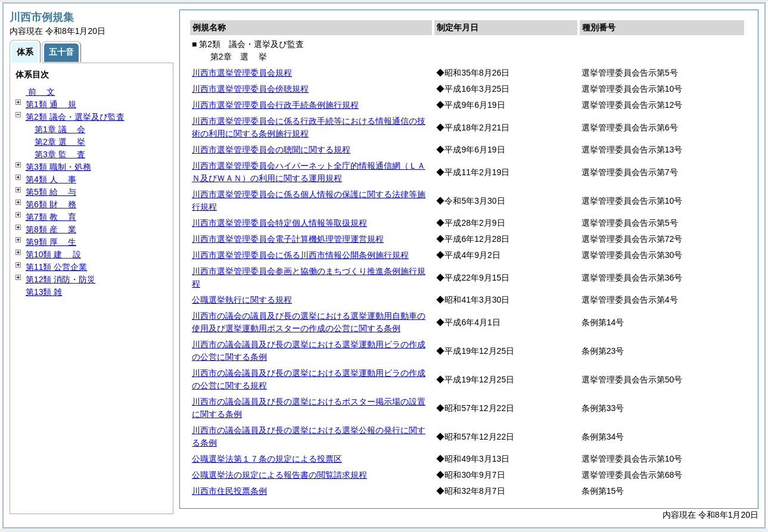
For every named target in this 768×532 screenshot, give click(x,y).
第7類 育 (51, 217)
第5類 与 (51, 192)
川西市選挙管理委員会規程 (242, 73)
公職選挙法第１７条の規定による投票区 (267, 459)
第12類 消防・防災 (60, 279)
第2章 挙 (60, 142)
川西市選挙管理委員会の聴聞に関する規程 (271, 150)
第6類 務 (51, 204)
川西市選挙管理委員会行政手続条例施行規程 (275, 105)
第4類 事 (51, 179)
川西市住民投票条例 (229, 491)
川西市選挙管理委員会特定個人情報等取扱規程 (279, 223)
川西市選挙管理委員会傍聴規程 (250, 89)
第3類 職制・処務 (58, 167)
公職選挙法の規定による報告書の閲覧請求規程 (279, 475)
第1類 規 (51, 104)
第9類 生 (51, 242)
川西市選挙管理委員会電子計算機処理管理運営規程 (288, 239)
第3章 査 (60, 154)
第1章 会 (60, 129)
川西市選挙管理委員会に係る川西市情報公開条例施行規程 (300, 255)
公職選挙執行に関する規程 (242, 300)
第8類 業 (51, 229)
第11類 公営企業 (56, 267)
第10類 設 (53, 254)
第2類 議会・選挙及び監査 (75, 117)
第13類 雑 (44, 292)
